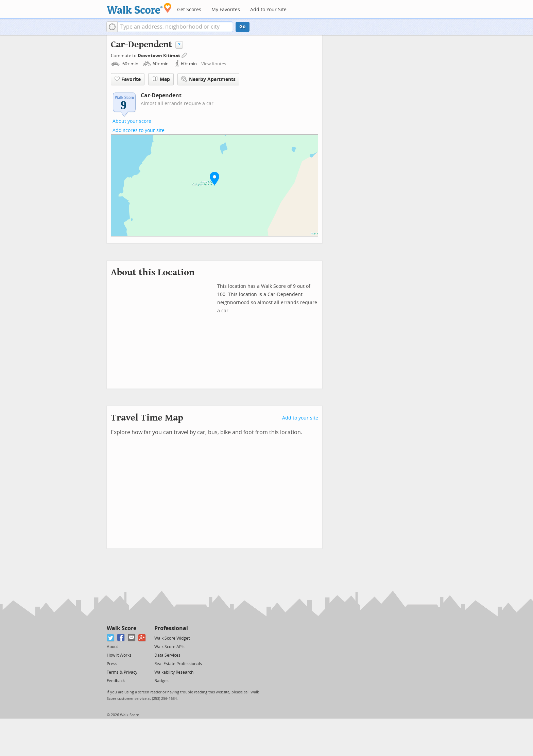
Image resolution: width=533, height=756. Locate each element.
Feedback (116, 681)
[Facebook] (121, 638)
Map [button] (161, 79)
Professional (171, 628)
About (112, 647)
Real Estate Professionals (178, 664)
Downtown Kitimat (159, 56)
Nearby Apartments (208, 79)
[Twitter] (111, 638)
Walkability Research (174, 672)
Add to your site (300, 418)
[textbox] (175, 27)
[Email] (132, 638)
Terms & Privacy (122, 672)
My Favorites (226, 10)
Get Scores (189, 10)
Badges (161, 681)
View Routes (214, 64)
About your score (132, 121)
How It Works (119, 655)
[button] (112, 27)
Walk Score (122, 628)
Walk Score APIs (169, 647)
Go (243, 27)
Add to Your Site (268, 10)
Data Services (167, 655)
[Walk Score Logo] (139, 8)
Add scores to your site (139, 130)
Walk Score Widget (172, 638)
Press (112, 664)
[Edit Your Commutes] (185, 55)
